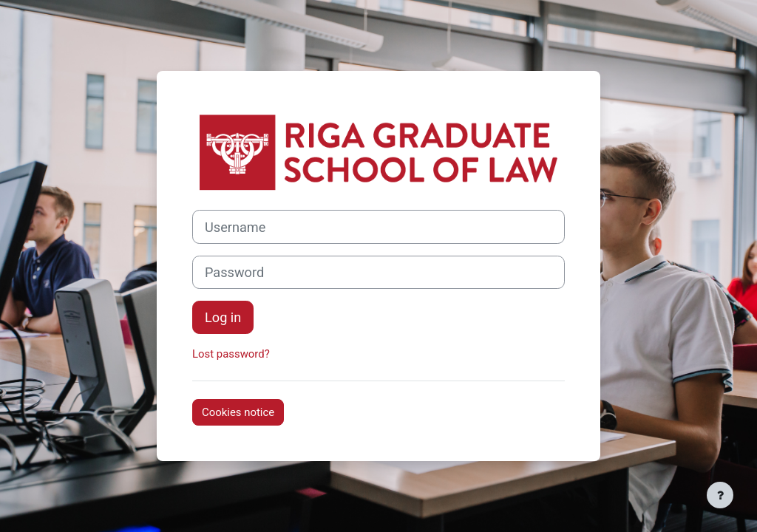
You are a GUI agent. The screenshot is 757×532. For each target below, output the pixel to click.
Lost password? (231, 354)
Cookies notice (238, 412)
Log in (223, 317)
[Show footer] (720, 495)
